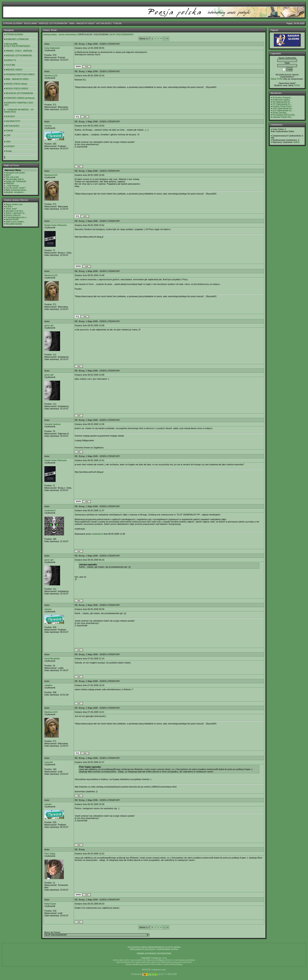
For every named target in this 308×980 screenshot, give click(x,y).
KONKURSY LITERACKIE (17, 39)
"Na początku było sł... (15, 179)
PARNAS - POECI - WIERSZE (19, 51)
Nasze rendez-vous (14, 204)
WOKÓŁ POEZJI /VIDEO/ (17, 89)
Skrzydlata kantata (14, 224)
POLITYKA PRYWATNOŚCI (18, 46)
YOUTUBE (10, 65)
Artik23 (296, 142)
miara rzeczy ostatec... (16, 222)
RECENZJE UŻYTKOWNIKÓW (19, 93)
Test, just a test (12, 177)
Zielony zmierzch (13, 215)
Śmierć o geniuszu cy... (16, 213)
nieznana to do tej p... (15, 211)
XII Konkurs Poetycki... (282, 98)
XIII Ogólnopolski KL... (282, 102)
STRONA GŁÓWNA (13, 23)
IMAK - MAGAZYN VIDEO (82, 23)
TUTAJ (297, 85)
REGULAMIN (30, 23)
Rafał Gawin (50, 904)
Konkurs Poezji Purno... (283, 106)
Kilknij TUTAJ (277, 79)
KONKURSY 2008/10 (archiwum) (20, 98)
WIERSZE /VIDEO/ (14, 70)
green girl (49, 325)
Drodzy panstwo (280, 113)
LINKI (8, 142)
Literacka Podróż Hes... (283, 117)
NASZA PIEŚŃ (12, 220)
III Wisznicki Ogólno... (282, 100)
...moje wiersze (12, 186)
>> (167, 39)
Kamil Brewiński (52, 659)
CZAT (8, 135)
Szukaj (9, 151)
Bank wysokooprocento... (17, 190)
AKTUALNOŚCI (104, 23)
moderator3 (50, 510)
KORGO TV (11, 60)
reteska (48, 126)
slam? (8, 175)
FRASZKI (10, 184)
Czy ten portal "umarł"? (16, 188)
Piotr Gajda (50, 854)
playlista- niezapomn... (16, 192)
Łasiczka (49, 762)
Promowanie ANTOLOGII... (284, 115)
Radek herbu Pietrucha (55, 225)
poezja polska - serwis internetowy (60, 34)
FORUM (117, 23)
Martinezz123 (51, 76)
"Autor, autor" (11, 209)
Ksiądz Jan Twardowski (16, 181)
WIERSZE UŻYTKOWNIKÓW (53, 23)
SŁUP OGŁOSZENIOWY (122, 34)
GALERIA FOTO (13, 121)
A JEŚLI (9, 207)
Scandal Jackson (53, 424)
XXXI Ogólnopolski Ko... (283, 108)
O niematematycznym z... (17, 217)
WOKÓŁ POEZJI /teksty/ (16, 84)
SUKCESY (10, 117)
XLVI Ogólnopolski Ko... (283, 111)
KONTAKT (10, 146)
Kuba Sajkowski (52, 48)
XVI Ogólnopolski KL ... (282, 104)
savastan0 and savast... (16, 173)
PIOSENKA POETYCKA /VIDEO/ (20, 74)
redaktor (48, 685)
